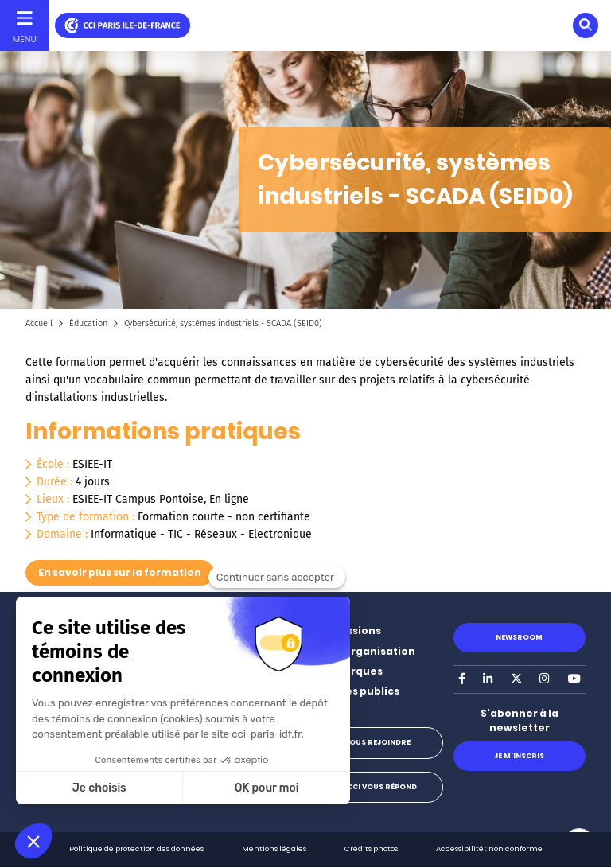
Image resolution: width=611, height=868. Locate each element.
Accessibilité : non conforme (489, 849)
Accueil (39, 323)
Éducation (88, 323)
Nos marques (346, 671)
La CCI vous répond (377, 787)
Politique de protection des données (136, 849)
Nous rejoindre (377, 742)
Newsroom (519, 637)
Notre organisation (363, 651)
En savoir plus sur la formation (120, 572)
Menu (25, 39)
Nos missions (346, 631)
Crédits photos (371, 849)
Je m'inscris (519, 756)
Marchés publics (355, 691)
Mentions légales (274, 849)
